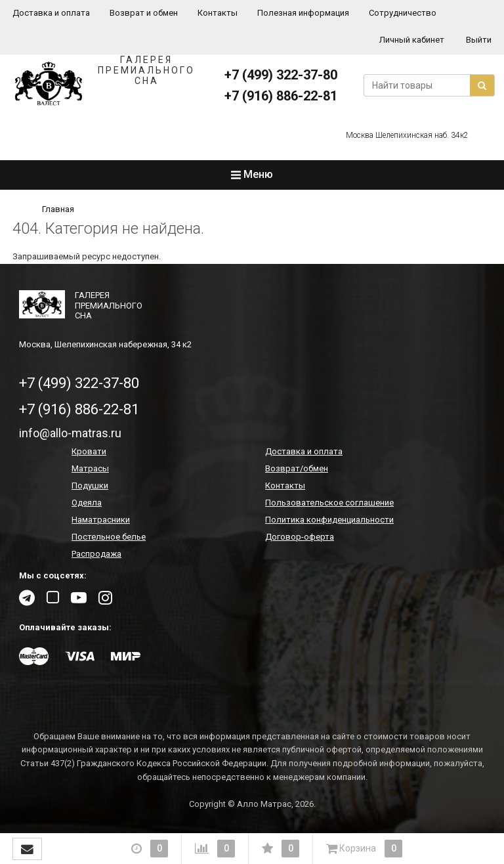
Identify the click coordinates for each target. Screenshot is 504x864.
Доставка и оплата (51, 13)
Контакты (218, 13)
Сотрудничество (403, 13)
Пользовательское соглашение (329, 503)
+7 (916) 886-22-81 (281, 96)
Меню (252, 174)
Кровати (89, 451)
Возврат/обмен (297, 468)
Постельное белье (109, 537)
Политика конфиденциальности (329, 520)
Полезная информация (303, 13)
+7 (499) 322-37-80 (281, 75)
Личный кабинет (412, 40)
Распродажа (96, 554)
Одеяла (87, 503)
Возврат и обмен (144, 13)
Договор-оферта (300, 537)
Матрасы (90, 468)
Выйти (479, 40)
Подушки (90, 486)
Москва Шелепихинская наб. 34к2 (407, 135)
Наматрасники (101, 520)
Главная (58, 209)
